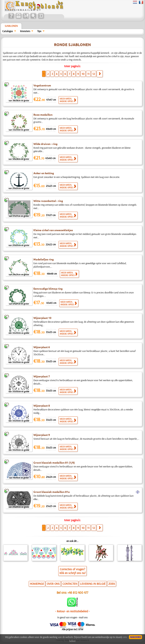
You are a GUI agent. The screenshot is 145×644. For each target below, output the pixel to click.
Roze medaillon (43, 115)
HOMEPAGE (37, 584)
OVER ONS (53, 584)
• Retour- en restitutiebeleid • (72, 611)
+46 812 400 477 (78, 592)
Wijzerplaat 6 (42, 347)
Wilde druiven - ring (45, 144)
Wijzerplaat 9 (42, 435)
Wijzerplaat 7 (42, 376)
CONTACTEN (70, 584)
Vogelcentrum (42, 85)
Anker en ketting (44, 173)
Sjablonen (11, 26)
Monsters (25, 31)
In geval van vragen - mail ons (72, 617)
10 (83, 74)
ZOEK (112, 584)
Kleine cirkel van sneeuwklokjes (53, 230)
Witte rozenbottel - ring (48, 201)
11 (88, 74)
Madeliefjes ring (44, 259)
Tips (39, 31)
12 (94, 74)
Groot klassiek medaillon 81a (52, 492)
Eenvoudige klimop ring (48, 289)
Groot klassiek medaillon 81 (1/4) (54, 462)
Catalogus (8, 31)
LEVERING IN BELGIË (93, 584)
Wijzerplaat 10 (42, 318)
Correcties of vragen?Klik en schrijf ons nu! (72, 571)
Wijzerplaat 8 (42, 405)
